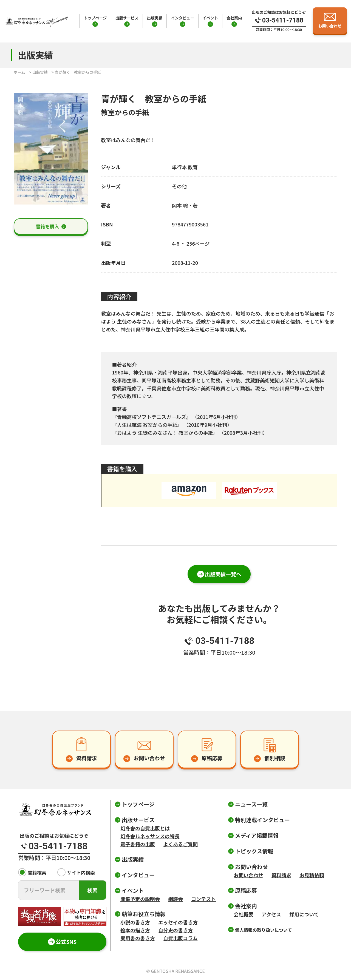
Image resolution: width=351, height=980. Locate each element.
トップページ (95, 18)
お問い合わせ (248, 875)
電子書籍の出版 (138, 844)
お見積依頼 (312, 875)
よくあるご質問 (180, 844)
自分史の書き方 (175, 930)
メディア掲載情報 (257, 835)
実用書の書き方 (138, 938)
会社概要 (244, 914)
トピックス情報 (254, 851)
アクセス (271, 914)
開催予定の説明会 (140, 899)
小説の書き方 (135, 922)
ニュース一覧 (251, 804)
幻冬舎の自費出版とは (145, 828)
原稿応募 (246, 890)
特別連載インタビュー (262, 820)
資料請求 (281, 875)
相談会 (175, 899)
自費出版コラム (180, 938)
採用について (304, 914)
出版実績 (155, 18)
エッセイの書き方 (178, 922)
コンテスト (203, 899)
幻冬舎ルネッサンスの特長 (150, 836)
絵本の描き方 (135, 930)
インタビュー (182, 18)
